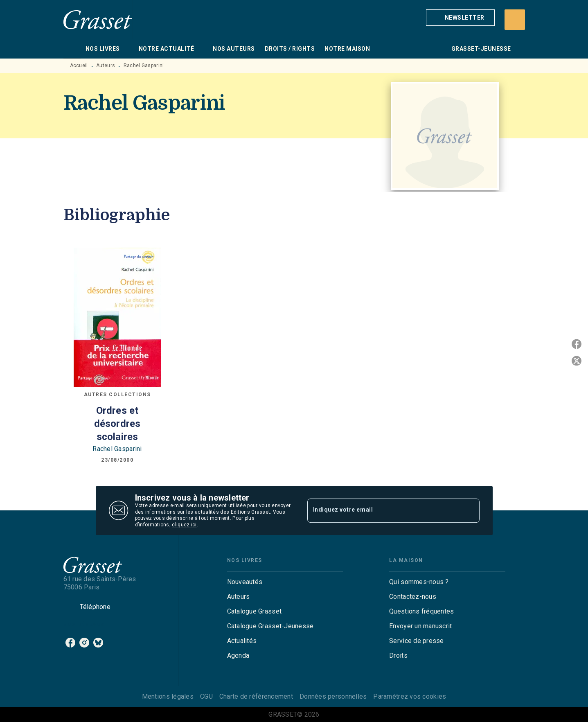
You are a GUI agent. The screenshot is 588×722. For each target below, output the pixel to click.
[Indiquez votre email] (383, 510)
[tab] (72, 49)
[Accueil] (98, 19)
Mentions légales (168, 696)
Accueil (79, 65)
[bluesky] (98, 643)
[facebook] (70, 643)
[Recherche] (515, 20)
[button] (460, 18)
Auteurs (106, 65)
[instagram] (84, 643)
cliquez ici (184, 525)
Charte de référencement (256, 696)
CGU (206, 696)
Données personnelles (333, 696)
